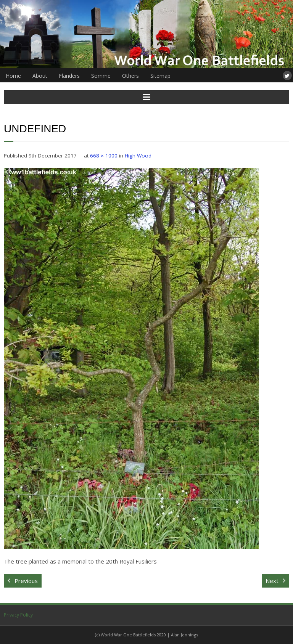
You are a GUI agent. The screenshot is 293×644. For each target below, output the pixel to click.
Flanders (69, 76)
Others (130, 76)
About (40, 76)
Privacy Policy (18, 615)
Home (13, 76)
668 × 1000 (104, 156)
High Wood (138, 156)
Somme (101, 76)
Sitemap (160, 76)
